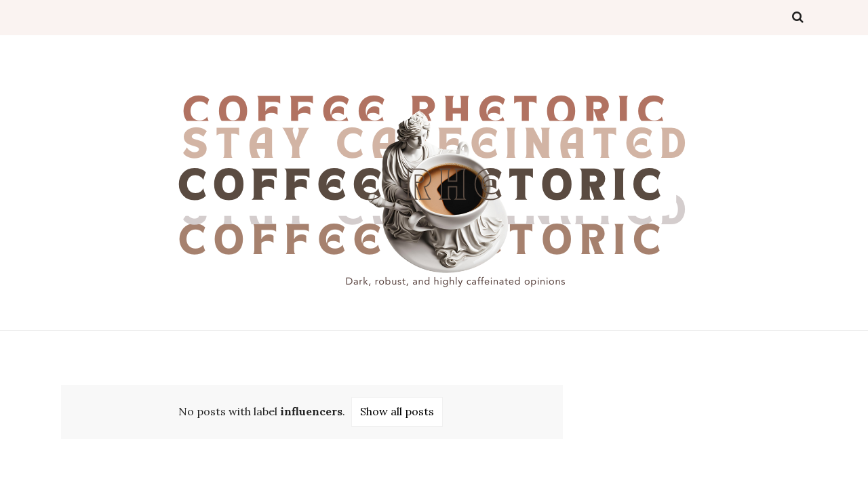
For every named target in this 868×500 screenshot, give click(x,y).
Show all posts (397, 411)
